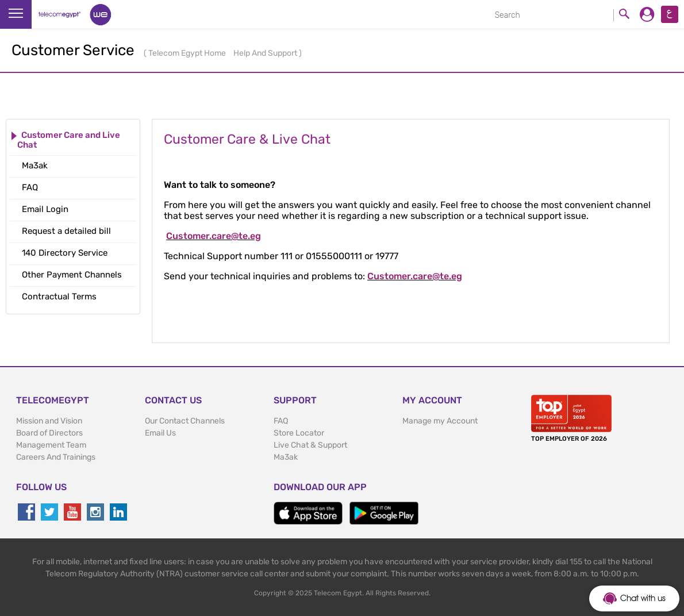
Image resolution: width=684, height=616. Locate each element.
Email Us (160, 433)
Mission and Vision (49, 421)
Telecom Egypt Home (188, 53)
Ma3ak (286, 457)
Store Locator (299, 433)
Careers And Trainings (56, 457)
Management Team (51, 445)
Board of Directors (49, 433)
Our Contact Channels (185, 421)
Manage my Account (440, 421)
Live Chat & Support (310, 445)
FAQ (281, 421)
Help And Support (266, 53)
